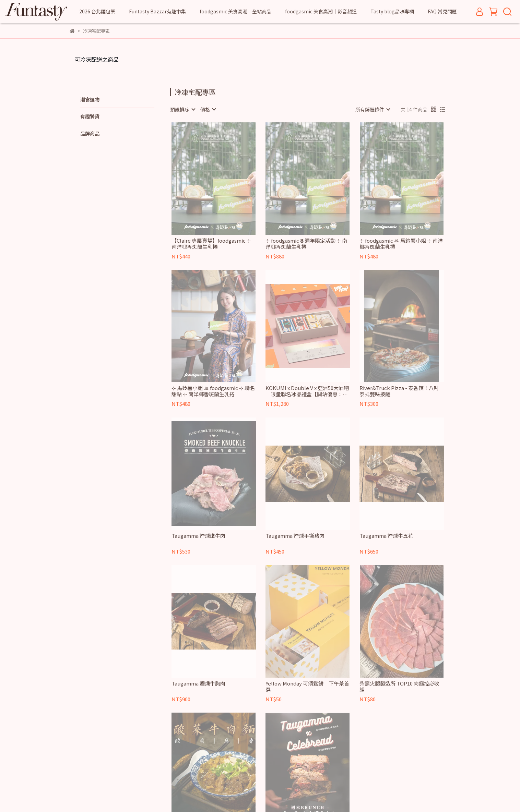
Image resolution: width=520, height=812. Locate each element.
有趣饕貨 (90, 116)
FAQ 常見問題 (442, 11)
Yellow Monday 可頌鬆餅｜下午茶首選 (307, 687)
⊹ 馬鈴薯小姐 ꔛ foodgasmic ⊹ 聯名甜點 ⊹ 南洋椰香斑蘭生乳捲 (213, 391)
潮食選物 (90, 99)
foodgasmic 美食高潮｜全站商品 (235, 11)
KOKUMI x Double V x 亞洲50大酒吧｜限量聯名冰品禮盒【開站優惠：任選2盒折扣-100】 (307, 391)
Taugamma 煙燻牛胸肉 (198, 684)
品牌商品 (90, 133)
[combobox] (182, 109)
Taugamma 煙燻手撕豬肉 (295, 536)
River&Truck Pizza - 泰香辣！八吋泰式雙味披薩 (399, 391)
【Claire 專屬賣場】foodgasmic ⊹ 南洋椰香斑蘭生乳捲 (211, 244)
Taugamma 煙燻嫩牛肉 (198, 536)
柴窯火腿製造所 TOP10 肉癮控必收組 (399, 687)
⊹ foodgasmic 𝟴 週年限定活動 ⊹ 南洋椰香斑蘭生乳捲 (306, 244)
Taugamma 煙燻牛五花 (386, 536)
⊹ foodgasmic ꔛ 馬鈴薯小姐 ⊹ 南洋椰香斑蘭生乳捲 (401, 244)
